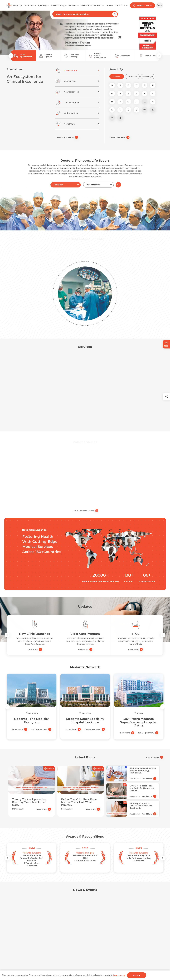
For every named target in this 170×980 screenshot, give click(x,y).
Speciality (42, 5)
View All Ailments (119, 137)
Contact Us (120, 5)
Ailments (117, 76)
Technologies (148, 76)
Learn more (119, 975)
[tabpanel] (85, 33)
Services (72, 5)
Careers (109, 5)
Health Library (58, 5)
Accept (137, 975)
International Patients (91, 5)
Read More (44, 809)
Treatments (132, 76)
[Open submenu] (48, 5)
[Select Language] (160, 5)
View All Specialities (67, 137)
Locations (29, 5)
